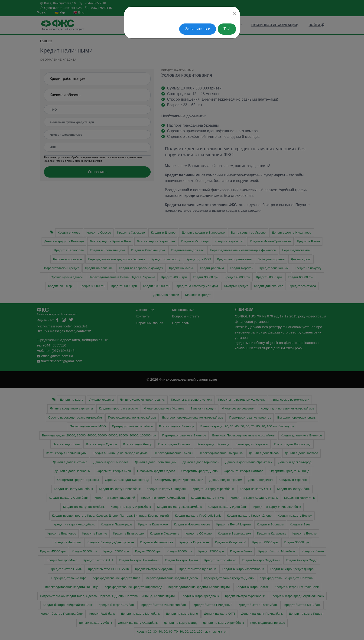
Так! (227, 29)
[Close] (234, 13)
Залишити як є (198, 29)
